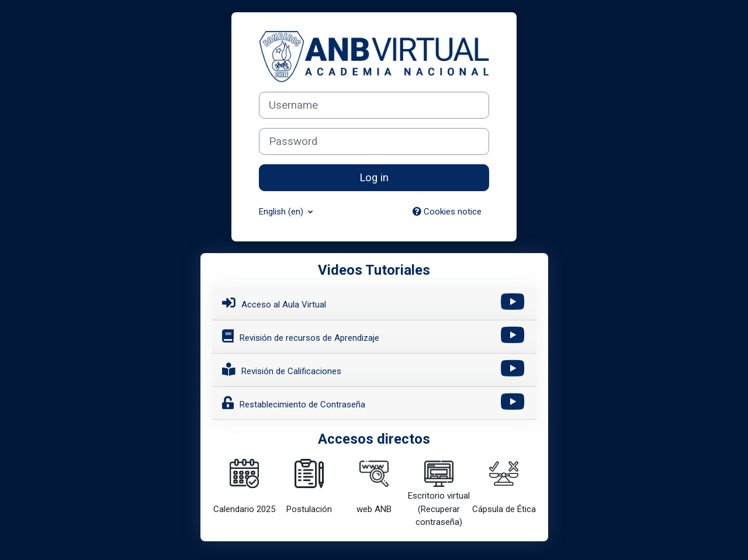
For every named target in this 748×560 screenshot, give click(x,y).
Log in (374, 178)
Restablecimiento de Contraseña (294, 403)
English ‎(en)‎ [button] (282, 212)
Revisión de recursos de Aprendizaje (301, 336)
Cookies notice (447, 212)
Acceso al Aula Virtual (274, 303)
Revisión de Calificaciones (282, 369)
